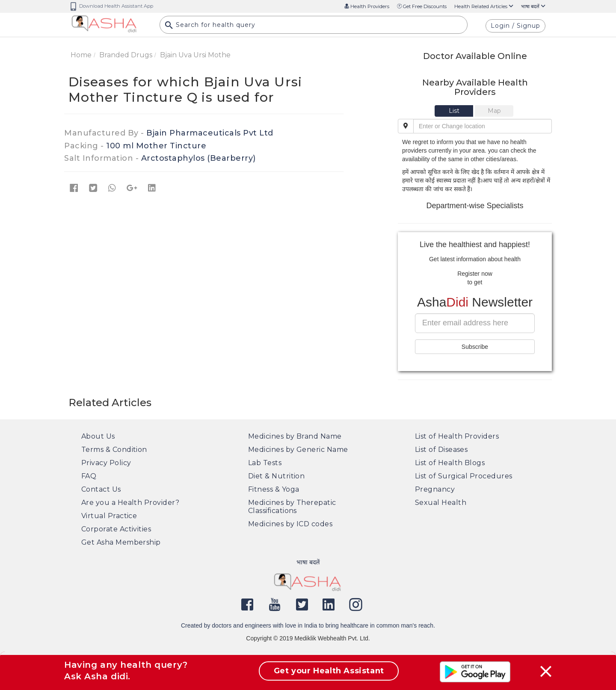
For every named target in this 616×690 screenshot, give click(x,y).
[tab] (455, 111)
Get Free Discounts (422, 6)
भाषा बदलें (533, 6)
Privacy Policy (106, 463)
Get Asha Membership (121, 542)
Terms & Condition (114, 450)
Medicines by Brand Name (295, 436)
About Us (98, 436)
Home (81, 55)
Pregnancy (435, 489)
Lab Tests (265, 463)
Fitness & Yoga (274, 489)
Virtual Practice (109, 516)
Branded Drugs (126, 55)
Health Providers (367, 6)
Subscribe (475, 347)
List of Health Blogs (450, 463)
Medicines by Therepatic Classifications (292, 507)
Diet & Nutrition (276, 476)
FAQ (89, 476)
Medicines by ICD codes (290, 524)
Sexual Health (441, 503)
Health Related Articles (484, 6)
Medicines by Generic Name (298, 450)
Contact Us (101, 489)
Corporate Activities (116, 529)
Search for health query (210, 26)
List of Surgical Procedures (463, 476)
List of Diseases (441, 450)
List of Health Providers (457, 436)
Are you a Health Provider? (130, 503)
